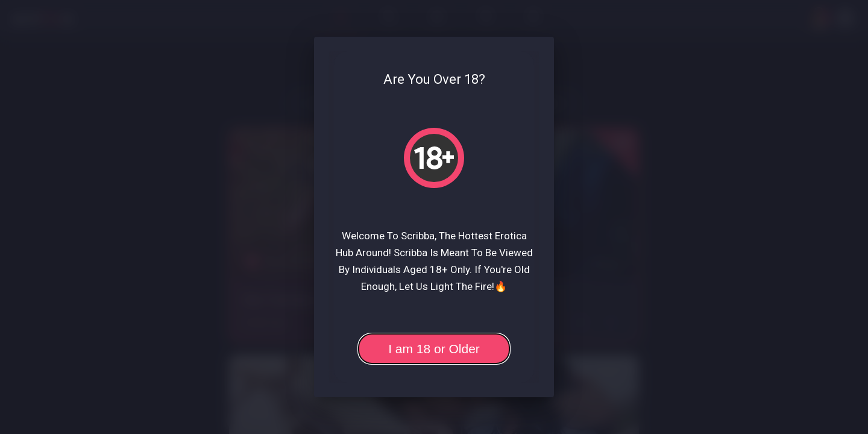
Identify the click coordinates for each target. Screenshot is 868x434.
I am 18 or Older (434, 349)
